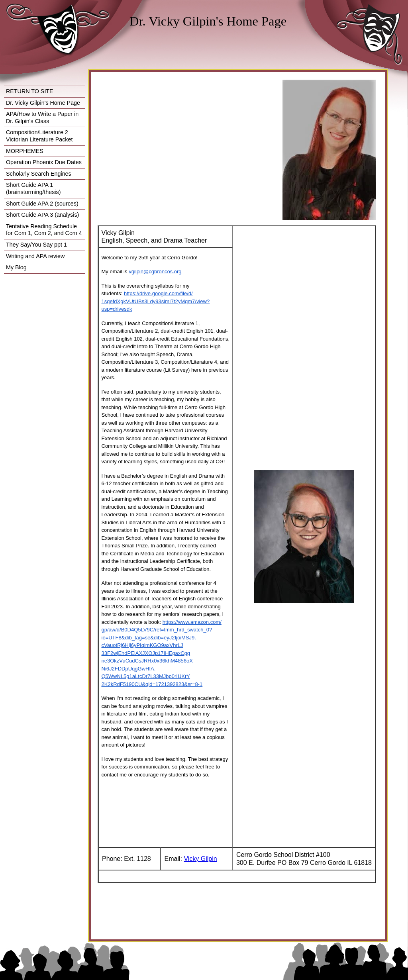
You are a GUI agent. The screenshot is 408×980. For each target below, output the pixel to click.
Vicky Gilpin (200, 859)
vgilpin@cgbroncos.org (155, 271)
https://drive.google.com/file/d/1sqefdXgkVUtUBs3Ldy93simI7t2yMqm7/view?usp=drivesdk (156, 301)
